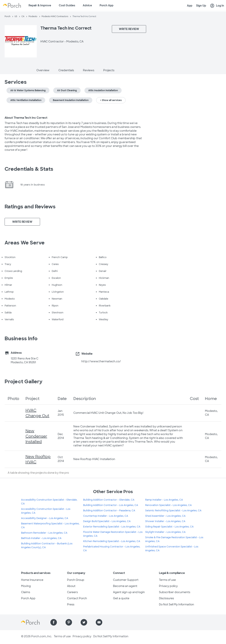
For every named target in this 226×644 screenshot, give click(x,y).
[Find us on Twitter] (84, 622)
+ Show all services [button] (111, 100)
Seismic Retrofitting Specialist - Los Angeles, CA (173, 511)
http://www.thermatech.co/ (101, 361)
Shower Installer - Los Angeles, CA (165, 521)
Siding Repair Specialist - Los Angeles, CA (169, 527)
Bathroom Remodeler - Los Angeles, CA (44, 533)
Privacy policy (168, 586)
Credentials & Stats (29, 169)
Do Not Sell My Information (176, 604)
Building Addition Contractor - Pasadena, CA (109, 511)
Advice (87, 5)
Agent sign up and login (129, 592)
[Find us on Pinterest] (69, 622)
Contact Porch (77, 598)
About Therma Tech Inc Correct (26, 118)
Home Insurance (32, 580)
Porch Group (76, 580)
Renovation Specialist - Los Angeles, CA (168, 505)
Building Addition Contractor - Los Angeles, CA (111, 505)
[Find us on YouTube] (99, 622)
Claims (26, 592)
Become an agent (125, 586)
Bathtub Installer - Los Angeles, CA (41, 538)
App (190, 6)
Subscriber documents (175, 592)
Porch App (106, 5)
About (71, 586)
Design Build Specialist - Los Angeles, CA (107, 521)
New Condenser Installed (36, 436)
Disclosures (166, 598)
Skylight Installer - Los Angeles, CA (165, 532)
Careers (72, 592)
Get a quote (121, 598)
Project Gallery (24, 382)
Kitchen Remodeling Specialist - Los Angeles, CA (112, 541)
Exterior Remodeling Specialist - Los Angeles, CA (112, 527)
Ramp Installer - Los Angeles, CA (164, 500)
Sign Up (201, 6)
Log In (217, 6)
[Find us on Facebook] (54, 622)
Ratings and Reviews (30, 207)
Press (71, 604)
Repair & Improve (40, 5)
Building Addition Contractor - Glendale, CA (109, 500)
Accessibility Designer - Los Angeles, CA (45, 518)
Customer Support (126, 580)
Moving (26, 586)
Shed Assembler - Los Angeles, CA (165, 516)
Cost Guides (67, 5)
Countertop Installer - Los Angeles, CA (106, 516)
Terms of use (167, 580)
